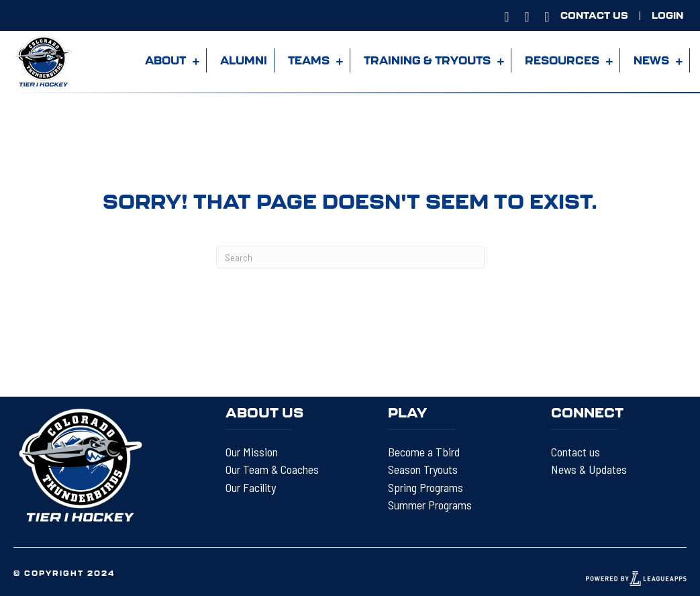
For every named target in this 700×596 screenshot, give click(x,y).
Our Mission (252, 452)
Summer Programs (430, 505)
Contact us (576, 452)
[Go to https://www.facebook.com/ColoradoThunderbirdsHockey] (527, 15)
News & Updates (589, 469)
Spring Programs (426, 487)
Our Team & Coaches (272, 469)
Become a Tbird (424, 452)
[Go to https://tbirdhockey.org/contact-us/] (594, 15)
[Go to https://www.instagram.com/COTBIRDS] (507, 15)
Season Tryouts (423, 469)
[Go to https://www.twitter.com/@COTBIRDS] (547, 15)
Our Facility (251, 487)
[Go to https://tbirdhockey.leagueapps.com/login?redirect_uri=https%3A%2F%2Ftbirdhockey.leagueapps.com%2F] (667, 15)
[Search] (350, 257)
